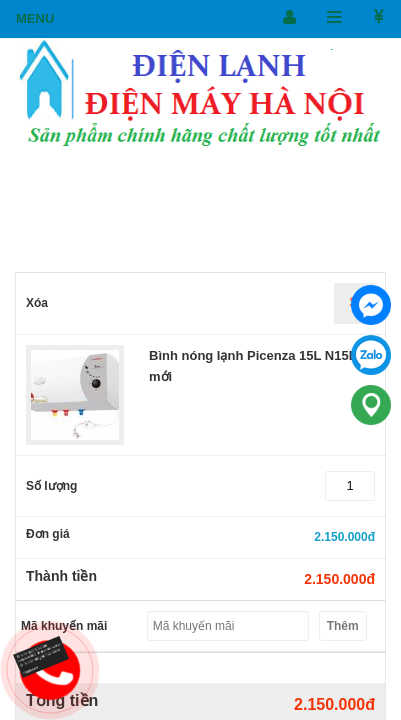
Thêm (343, 626)
